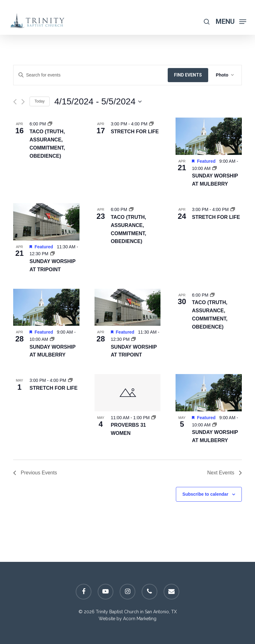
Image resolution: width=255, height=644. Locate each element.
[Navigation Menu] (231, 21)
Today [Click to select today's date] (40, 101)
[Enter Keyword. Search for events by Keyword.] (91, 75)
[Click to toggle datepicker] (98, 102)
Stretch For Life (135, 132)
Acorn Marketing (140, 619)
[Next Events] (23, 102)
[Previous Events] (15, 102)
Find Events (188, 75)
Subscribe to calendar (205, 494)
